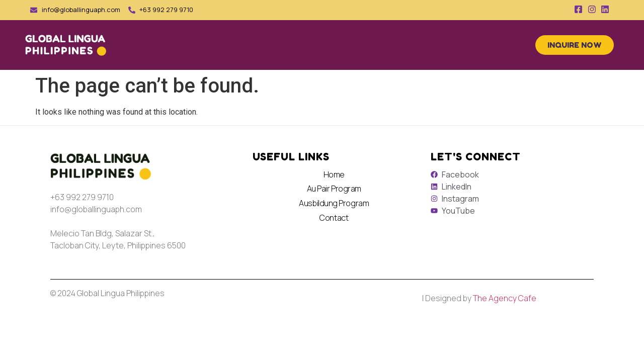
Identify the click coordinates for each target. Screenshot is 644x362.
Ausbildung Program (334, 203)
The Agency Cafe (505, 298)
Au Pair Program (334, 189)
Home (334, 174)
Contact (334, 218)
